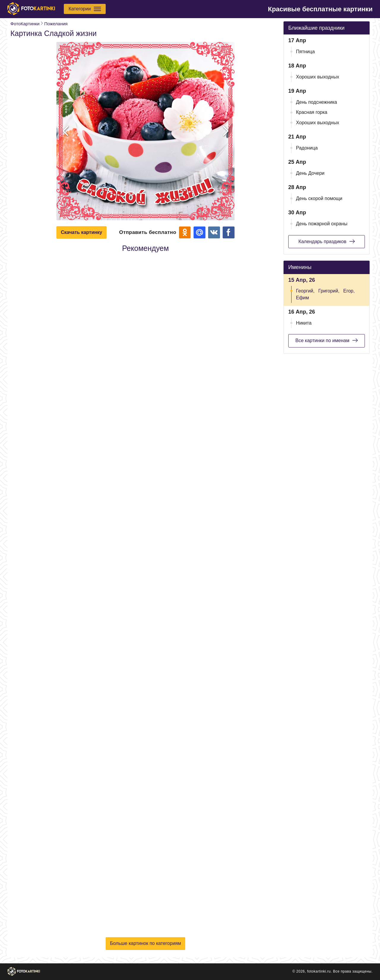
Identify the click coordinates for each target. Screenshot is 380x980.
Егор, (349, 291)
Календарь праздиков (326, 241)
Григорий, (329, 291)
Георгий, (305, 291)
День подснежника (316, 102)
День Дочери (310, 173)
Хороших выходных (318, 77)
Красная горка (312, 112)
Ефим (303, 298)
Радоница (307, 148)
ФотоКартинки (25, 24)
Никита (304, 323)
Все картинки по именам (327, 340)
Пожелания (56, 24)
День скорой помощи (319, 198)
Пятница (305, 52)
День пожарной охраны (322, 224)
